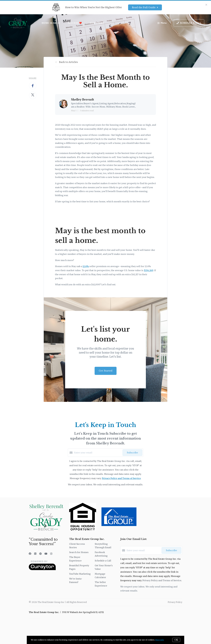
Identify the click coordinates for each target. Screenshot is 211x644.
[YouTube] (46, 554)
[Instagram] (51, 554)
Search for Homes (79, 552)
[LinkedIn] (35, 554)
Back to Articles (68, 62)
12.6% (86, 266)
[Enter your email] (98, 453)
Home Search (51, 23)
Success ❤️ (75, 23)
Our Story (97, 23)
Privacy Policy (175, 602)
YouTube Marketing (80, 574)
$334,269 (148, 270)
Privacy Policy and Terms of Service (121, 478)
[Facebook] (30, 554)
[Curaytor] (42, 569)
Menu (162, 23)
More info (160, 640)
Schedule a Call (103, 561)
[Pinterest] (40, 554)
